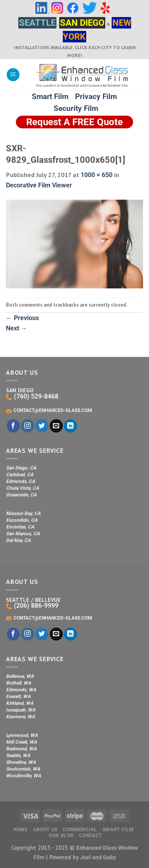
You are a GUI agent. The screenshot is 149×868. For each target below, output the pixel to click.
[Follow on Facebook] (13, 426)
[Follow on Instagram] (28, 426)
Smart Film (50, 96)
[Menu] (13, 75)
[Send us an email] (56, 426)
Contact (90, 836)
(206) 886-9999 (32, 606)
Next (16, 328)
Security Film (76, 108)
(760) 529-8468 (32, 396)
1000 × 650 (97, 175)
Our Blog (61, 836)
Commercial (80, 830)
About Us (45, 830)
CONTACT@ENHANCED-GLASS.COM (49, 410)
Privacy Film (96, 96)
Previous (22, 318)
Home (20, 830)
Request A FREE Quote (74, 122)
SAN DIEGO (82, 23)
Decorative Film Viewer (39, 185)
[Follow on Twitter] (42, 426)
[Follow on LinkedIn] (71, 426)
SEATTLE (37, 23)
